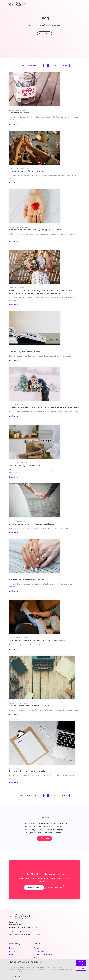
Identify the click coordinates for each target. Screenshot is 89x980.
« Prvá (22, 66)
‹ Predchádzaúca (32, 66)
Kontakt (37, 948)
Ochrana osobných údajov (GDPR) (43, 956)
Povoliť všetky (81, 963)
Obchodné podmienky (41, 951)
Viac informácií (15, 976)
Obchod (12, 951)
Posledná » (65, 66)
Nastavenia (82, 969)
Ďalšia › (57, 66)
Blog (11, 954)
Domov (12, 948)
